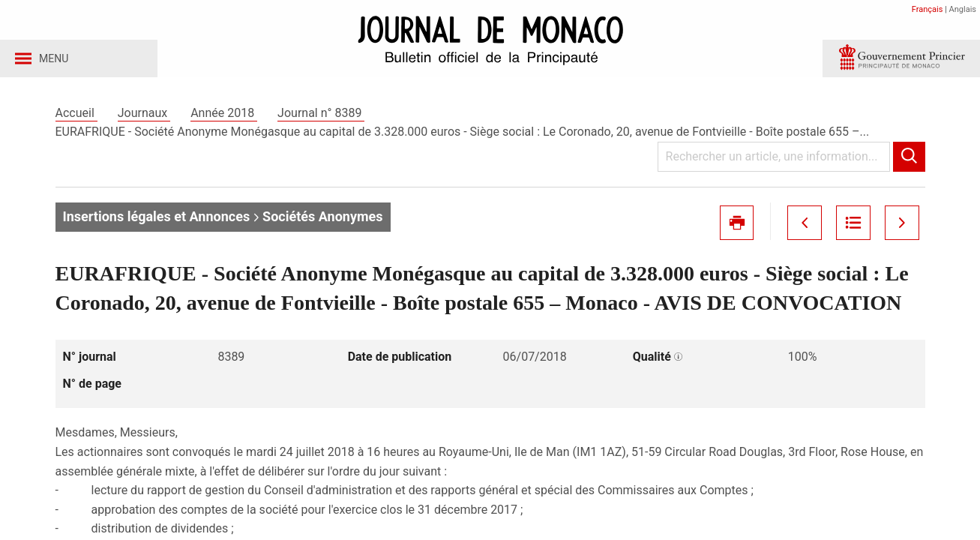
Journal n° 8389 (321, 119)
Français (928, 9)
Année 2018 (224, 119)
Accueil (76, 119)
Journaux (144, 119)
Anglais (963, 9)
